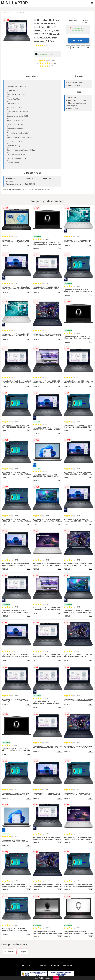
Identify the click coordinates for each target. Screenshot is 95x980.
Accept (56, 978)
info (29, 245)
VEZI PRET (78, 40)
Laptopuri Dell (19, 13)
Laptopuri (8, 13)
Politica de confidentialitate (48, 965)
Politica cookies (67, 965)
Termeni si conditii (29, 965)
